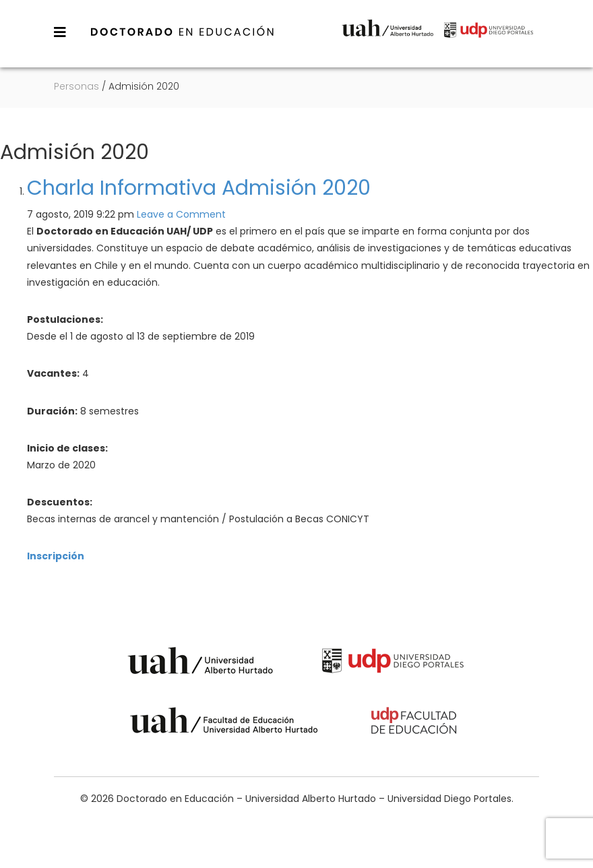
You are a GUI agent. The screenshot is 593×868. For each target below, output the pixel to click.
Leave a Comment (181, 214)
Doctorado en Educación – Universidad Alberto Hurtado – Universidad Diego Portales (183, 32)
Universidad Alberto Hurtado (387, 39)
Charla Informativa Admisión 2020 (199, 188)
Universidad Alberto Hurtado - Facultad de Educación (224, 723)
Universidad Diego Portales (489, 39)
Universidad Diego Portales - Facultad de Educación (414, 723)
